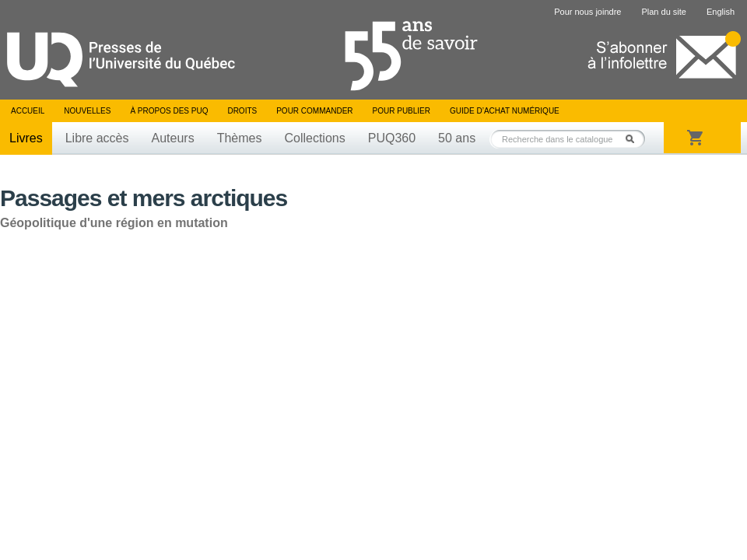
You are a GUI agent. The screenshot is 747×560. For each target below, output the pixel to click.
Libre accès (97, 138)
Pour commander (314, 111)
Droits (242, 111)
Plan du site (663, 12)
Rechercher (634, 139)
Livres (26, 138)
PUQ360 (392, 138)
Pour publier (402, 111)
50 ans (457, 138)
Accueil (28, 111)
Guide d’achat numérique (505, 111)
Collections (314, 138)
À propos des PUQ (169, 111)
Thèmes (240, 138)
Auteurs (173, 138)
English (721, 12)
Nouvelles (87, 111)
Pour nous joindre (587, 12)
